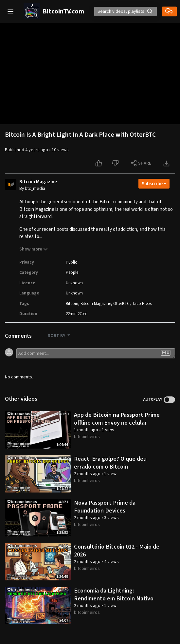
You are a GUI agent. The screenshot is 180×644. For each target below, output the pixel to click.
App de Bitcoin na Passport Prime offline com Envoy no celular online (117, 423)
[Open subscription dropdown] (154, 184)
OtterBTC (121, 304)
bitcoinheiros (87, 437)
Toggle (169, 400)
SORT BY (57, 336)
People (72, 272)
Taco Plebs (142, 304)
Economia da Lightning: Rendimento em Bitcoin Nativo (114, 594)
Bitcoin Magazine (38, 182)
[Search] (126, 11)
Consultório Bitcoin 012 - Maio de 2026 (117, 551)
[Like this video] (99, 163)
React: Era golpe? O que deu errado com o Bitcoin (110, 463)
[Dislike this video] (116, 163)
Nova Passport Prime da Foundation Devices (105, 507)
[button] (10, 11)
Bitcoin (72, 304)
